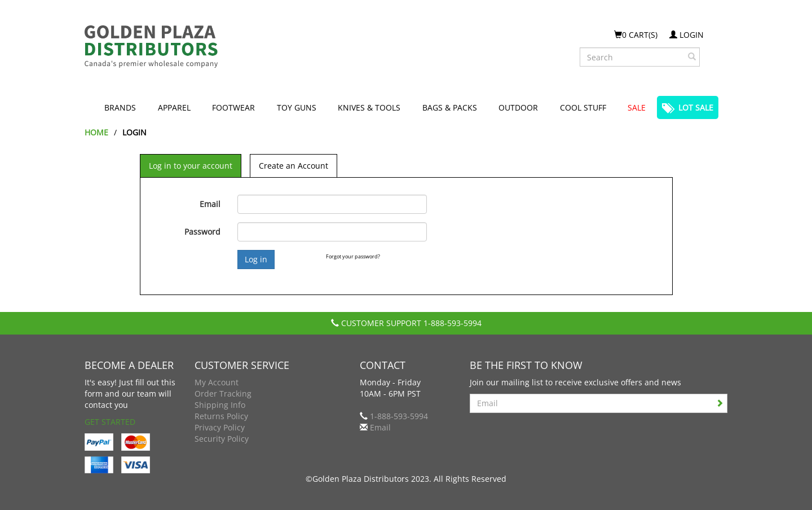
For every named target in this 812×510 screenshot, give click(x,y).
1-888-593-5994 (453, 323)
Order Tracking (223, 394)
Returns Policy (221, 416)
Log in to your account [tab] (191, 166)
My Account (217, 382)
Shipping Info (220, 405)
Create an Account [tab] (294, 166)
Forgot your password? (353, 256)
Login (687, 35)
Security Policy (222, 439)
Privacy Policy (220, 427)
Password (202, 232)
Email (210, 204)
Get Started (110, 422)
